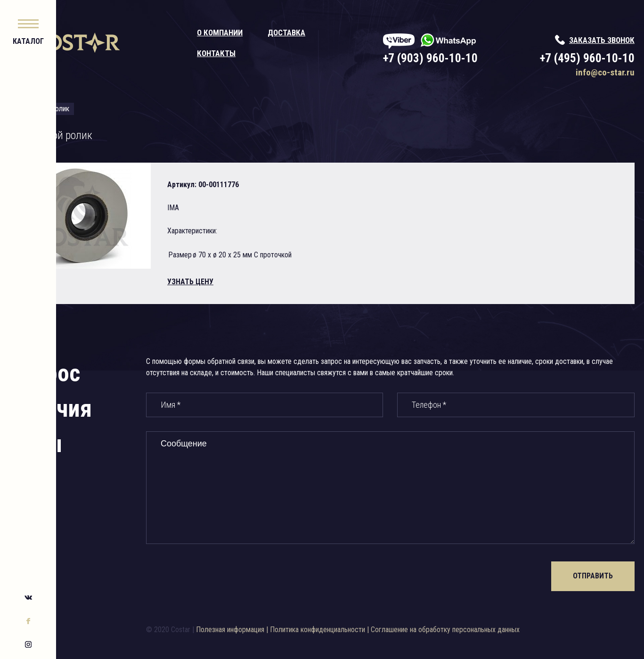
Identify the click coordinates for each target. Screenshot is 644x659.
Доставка (326, 33)
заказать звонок (602, 40)
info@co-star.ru (605, 72)
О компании (259, 33)
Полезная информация (274, 630)
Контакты (255, 53)
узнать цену (246, 282)
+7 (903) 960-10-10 (450, 58)
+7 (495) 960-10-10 (587, 58)
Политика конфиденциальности (361, 630)
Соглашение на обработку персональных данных (489, 630)
